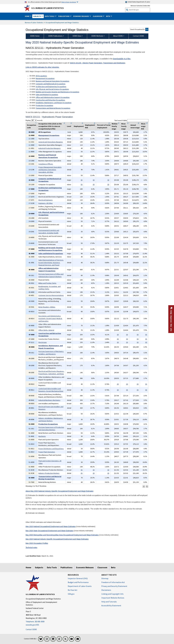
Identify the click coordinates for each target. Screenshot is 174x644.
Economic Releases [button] (81, 16)
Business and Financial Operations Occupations (53, 81)
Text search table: (131, 120)
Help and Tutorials (109, 602)
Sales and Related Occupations (47, 95)
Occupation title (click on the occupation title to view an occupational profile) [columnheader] (50, 126)
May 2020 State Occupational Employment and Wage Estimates (49, 531)
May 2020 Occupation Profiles (37, 543)
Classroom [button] (98, 16)
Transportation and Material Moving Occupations (53, 108)
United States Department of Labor (138, 2)
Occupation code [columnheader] (32, 126)
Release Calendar (137, 6)
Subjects (39, 567)
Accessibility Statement (111, 606)
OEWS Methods (97, 36)
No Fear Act (73, 590)
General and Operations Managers (51, 142)
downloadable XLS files (122, 59)
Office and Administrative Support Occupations (53, 97)
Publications (66, 567)
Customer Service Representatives (51, 295)
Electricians (43, 342)
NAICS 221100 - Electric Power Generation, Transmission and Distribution (98, 63)
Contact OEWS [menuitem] (138, 36)
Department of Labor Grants (80, 586)
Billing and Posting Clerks (47, 283)
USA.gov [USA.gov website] (71, 594)
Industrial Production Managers (49, 148)
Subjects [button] (37, 16)
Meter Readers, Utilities (47, 307)
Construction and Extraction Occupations (50, 100)
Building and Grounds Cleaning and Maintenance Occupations (58, 92)
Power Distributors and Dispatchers (51, 449)
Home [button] (27, 16)
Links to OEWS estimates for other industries (42, 67)
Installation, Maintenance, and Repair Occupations (54, 103)
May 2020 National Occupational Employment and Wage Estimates (51, 526)
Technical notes (31, 548)
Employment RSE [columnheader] (90, 126)
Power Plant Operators (47, 452)
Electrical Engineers (45, 200)
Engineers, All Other (46, 203)
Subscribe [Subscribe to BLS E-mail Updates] (147, 6)
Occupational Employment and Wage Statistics (62, 23)
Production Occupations (44, 105)
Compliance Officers (46, 164)
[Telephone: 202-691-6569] (45, 622)
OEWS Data (77, 36)
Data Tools (52, 567)
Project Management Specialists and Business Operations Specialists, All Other (50, 170)
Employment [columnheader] (79, 126)
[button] (144, 486)
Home (28, 567)
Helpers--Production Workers (49, 473)
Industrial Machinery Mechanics (49, 400)
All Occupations (41, 76)
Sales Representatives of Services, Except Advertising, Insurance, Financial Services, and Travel (51, 263)
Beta (113, 567)
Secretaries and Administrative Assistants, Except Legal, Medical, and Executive (50, 318)
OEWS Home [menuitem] (35, 36)
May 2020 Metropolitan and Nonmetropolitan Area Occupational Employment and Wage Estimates (62, 535)
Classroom (102, 567)
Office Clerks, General (46, 330)
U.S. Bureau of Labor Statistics (48, 8)
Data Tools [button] (50, 16)
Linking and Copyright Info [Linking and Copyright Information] (112, 594)
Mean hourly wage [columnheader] (124, 126)
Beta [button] (108, 16)
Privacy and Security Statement (114, 586)
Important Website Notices (113, 598)
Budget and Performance (78, 582)
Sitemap (105, 578)
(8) (82, 180)
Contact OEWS (31, 629)
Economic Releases (85, 567)
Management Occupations (45, 78)
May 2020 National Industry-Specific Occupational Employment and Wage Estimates (57, 539)
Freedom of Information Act (113, 582)
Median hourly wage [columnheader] (115, 126)
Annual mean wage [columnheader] (135, 126)
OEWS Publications (55, 36)
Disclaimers (106, 590)
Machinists (42, 436)
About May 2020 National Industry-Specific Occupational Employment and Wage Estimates (60, 491)
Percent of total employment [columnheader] (104, 126)
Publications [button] (64, 16)
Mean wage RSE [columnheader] (143, 126)
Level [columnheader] (69, 126)
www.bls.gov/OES (32, 625)
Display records (34, 120)
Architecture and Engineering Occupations (51, 87)
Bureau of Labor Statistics (34, 23)
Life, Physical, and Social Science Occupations (52, 89)
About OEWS (118, 36)
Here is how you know (69, 2)
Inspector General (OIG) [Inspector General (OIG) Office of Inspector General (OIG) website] (78, 578)
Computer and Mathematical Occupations (51, 84)
